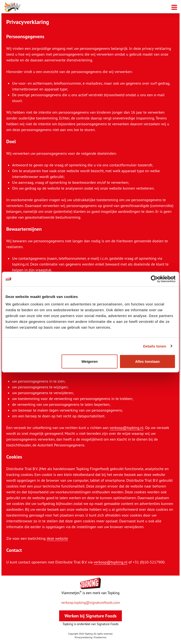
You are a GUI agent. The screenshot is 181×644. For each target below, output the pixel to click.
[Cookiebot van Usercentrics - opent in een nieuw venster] (154, 279)
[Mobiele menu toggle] (174, 7)
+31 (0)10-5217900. (149, 562)
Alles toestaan (147, 361)
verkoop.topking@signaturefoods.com (90, 603)
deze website (57, 538)
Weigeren (89, 361)
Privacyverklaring (83, 637)
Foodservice (100, 637)
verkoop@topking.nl (126, 428)
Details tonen (155, 346)
